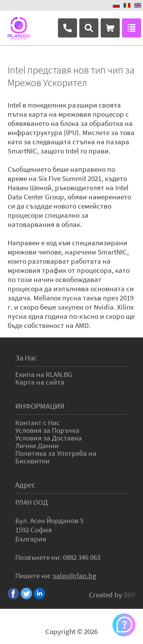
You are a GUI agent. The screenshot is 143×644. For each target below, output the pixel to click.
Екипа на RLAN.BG (44, 374)
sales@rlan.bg (75, 576)
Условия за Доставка (49, 438)
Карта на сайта (40, 382)
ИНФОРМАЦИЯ (40, 406)
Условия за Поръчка (47, 430)
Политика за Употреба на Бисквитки (56, 457)
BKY (129, 595)
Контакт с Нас (38, 422)
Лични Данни (37, 445)
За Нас (26, 358)
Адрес (25, 485)
